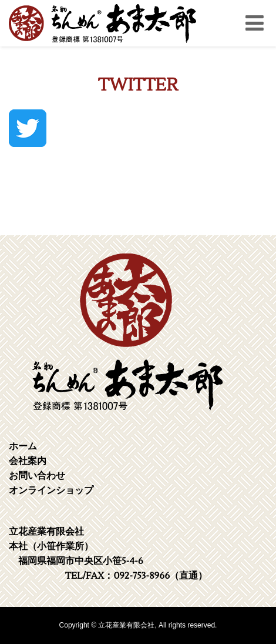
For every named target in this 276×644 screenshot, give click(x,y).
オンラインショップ (51, 490)
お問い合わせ (37, 476)
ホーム (23, 446)
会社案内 (28, 461)
